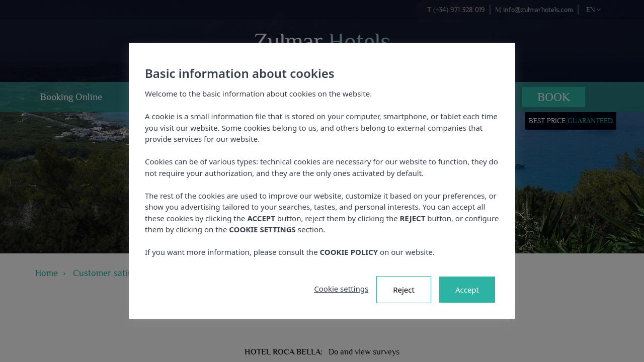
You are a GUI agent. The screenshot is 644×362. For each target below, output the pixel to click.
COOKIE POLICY (349, 252)
